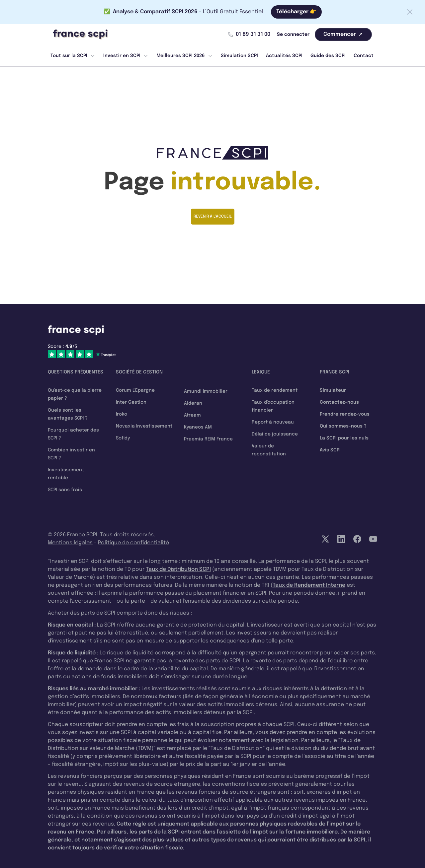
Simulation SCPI (239, 56)
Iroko (122, 414)
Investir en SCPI (126, 56)
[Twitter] (325, 539)
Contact (364, 56)
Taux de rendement (275, 390)
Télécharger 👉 (296, 12)
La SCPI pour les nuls (344, 438)
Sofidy (123, 438)
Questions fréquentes (76, 372)
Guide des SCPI (328, 56)
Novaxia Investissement (144, 426)
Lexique (261, 372)
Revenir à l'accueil (213, 217)
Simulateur (333, 390)
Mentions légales (70, 543)
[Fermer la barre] (410, 12)
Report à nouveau (273, 422)
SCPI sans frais (65, 490)
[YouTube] (373, 539)
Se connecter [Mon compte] (293, 34)
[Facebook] (357, 539)
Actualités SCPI (284, 56)
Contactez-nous (339, 402)
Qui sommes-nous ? (343, 426)
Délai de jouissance (275, 434)
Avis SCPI (330, 450)
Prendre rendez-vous (345, 414)
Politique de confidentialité (133, 543)
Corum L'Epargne (135, 390)
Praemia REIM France (208, 439)
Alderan (193, 403)
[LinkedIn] (341, 539)
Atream (192, 415)
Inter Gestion (131, 402)
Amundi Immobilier (206, 391)
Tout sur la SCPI (73, 56)
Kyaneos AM (198, 427)
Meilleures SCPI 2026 (185, 56)
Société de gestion (139, 372)
